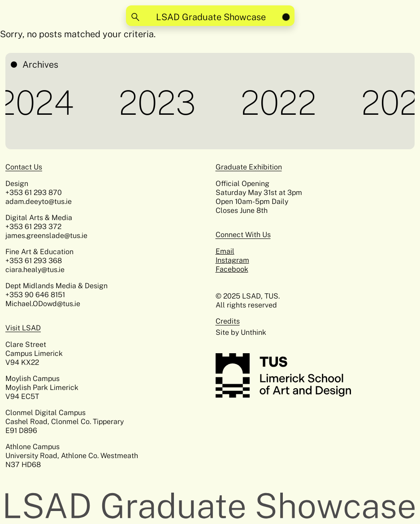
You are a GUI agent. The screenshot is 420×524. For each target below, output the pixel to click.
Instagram (232, 260)
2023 (159, 103)
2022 (280, 103)
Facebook (232, 269)
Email (225, 251)
